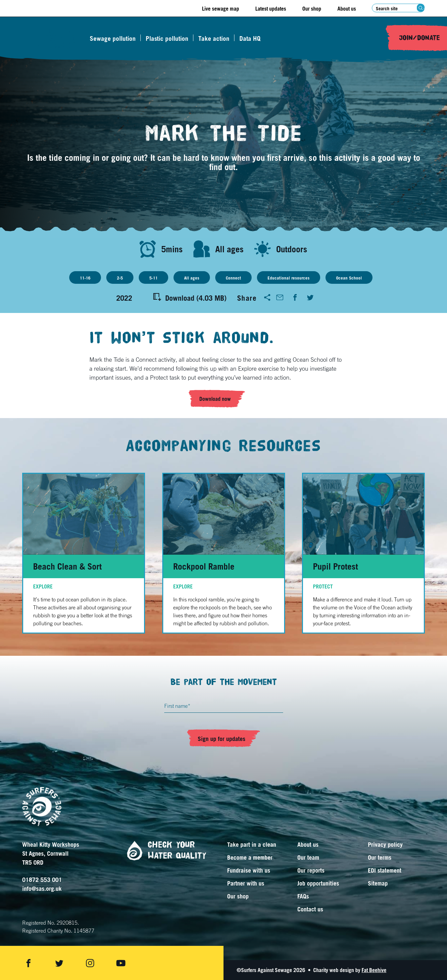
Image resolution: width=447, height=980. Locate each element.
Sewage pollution (113, 38)
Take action (214, 38)
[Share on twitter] (59, 963)
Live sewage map (221, 9)
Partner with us (246, 883)
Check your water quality (164, 851)
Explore (43, 586)
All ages (192, 278)
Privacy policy (385, 844)
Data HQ (250, 38)
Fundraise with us (249, 870)
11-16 (85, 278)
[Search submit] (421, 8)
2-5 (120, 278)
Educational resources (289, 278)
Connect (233, 278)
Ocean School (349, 278)
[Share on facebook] (28, 963)
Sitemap (378, 883)
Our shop (312, 9)
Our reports (311, 870)
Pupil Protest (335, 566)
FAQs (303, 896)
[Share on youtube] (121, 963)
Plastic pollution (167, 38)
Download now (215, 399)
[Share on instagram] (90, 963)
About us (347, 9)
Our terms (380, 857)
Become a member (250, 857)
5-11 (153, 278)
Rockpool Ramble (204, 566)
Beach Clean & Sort (67, 566)
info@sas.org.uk (42, 888)
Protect (323, 586)
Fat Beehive (374, 970)
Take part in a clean (252, 844)
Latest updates (271, 9)
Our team (308, 857)
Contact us (310, 909)
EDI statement (385, 870)
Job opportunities (318, 883)
